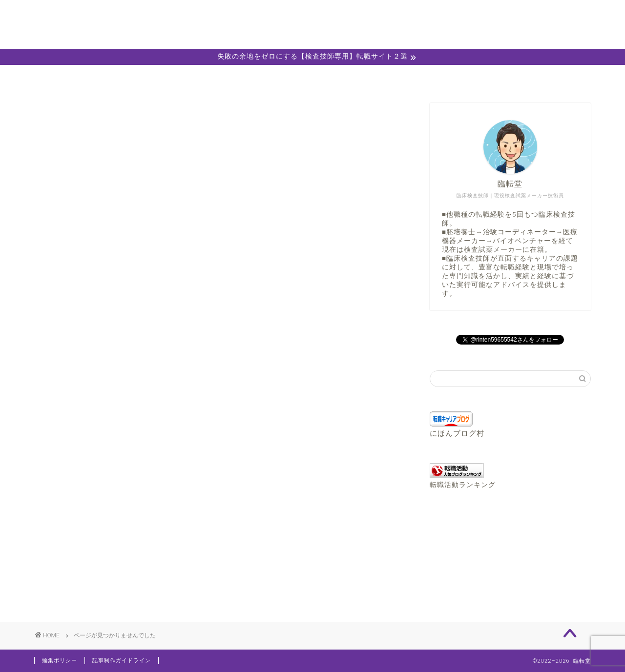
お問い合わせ (535, 78)
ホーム (90, 78)
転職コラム (94, 589)
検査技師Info (97, 576)
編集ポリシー (60, 661)
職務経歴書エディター (424, 78)
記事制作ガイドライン (122, 661)
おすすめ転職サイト (111, 538)
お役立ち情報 (98, 550)
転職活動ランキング (463, 485)
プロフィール (201, 78)
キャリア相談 (312, 78)
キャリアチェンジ (106, 563)
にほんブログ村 (457, 433)
